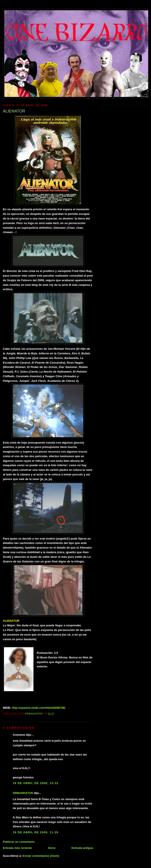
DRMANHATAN (23, 793)
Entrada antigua (82, 848)
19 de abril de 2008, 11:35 (36, 832)
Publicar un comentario (19, 842)
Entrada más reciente (17, 848)
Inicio (52, 848)
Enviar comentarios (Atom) (41, 856)
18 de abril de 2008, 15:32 (36, 783)
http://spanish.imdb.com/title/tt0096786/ (39, 708)
